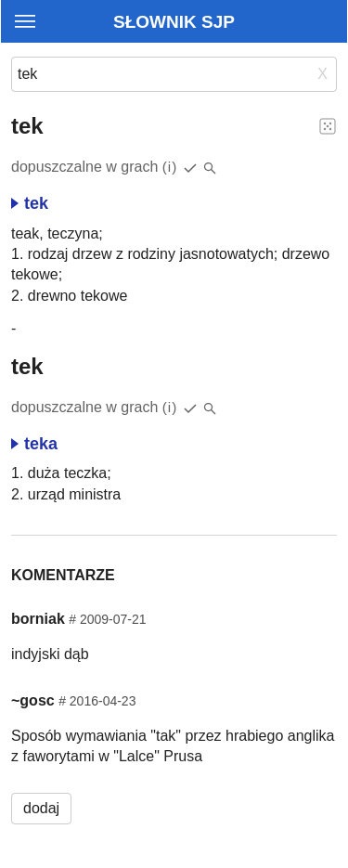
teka (34, 444)
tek (30, 203)
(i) (170, 167)
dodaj (41, 808)
